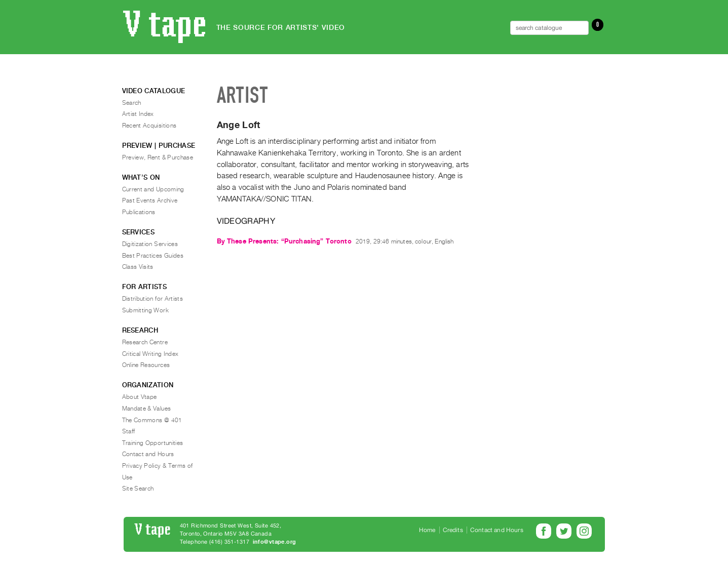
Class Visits (138, 267)
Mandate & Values (147, 409)
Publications (139, 212)
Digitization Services (150, 244)
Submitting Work (145, 310)
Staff (129, 431)
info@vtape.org (275, 542)
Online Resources (146, 365)
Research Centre (145, 342)
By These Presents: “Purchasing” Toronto (284, 241)
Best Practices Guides (153, 256)
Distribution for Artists (153, 299)
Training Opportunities (153, 443)
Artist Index (138, 114)
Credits (453, 530)
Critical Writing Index (150, 354)
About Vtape (140, 397)
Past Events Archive (150, 200)
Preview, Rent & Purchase (158, 157)
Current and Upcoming (153, 189)
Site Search (138, 489)
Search (132, 103)
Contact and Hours (148, 454)
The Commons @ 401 (152, 420)
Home (427, 530)
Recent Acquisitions (149, 126)
